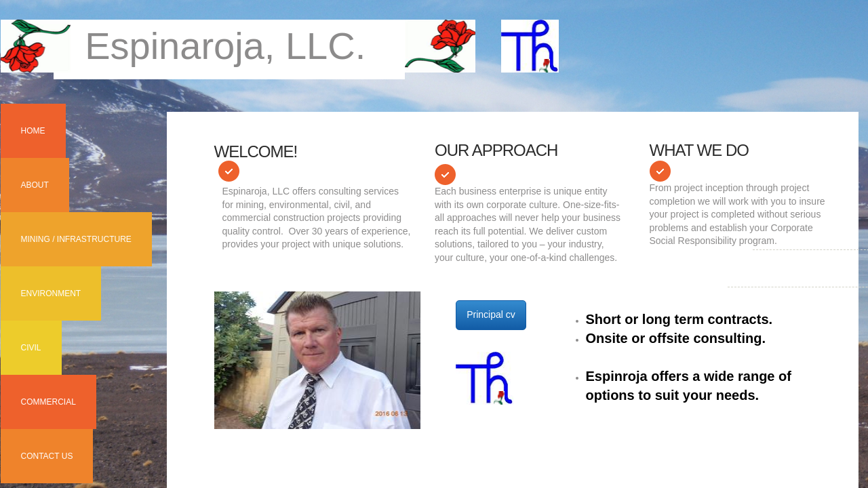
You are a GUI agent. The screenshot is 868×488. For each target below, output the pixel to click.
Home (33, 131)
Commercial (48, 402)
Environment (51, 293)
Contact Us (47, 456)
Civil (31, 348)
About (35, 185)
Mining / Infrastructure (76, 239)
